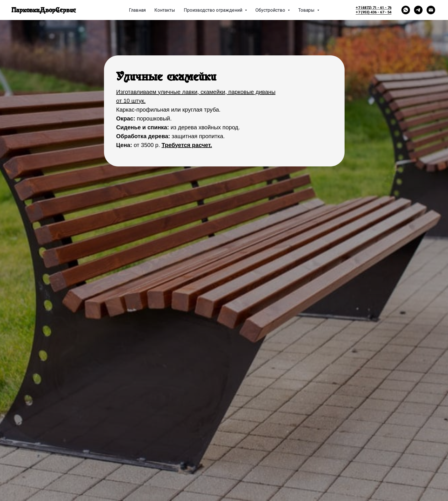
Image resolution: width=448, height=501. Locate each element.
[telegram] (418, 10)
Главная (137, 10)
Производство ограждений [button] (214, 10)
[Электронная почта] (431, 10)
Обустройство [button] (271, 10)
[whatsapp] (406, 10)
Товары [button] (307, 10)
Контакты (165, 10)
